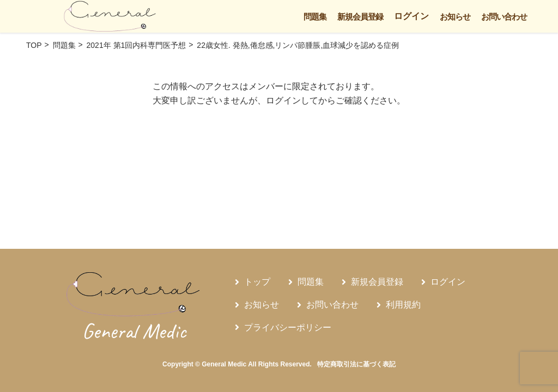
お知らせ (455, 17)
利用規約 (403, 305)
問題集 (315, 17)
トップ (257, 282)
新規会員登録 (360, 17)
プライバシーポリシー (288, 327)
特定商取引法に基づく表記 (356, 364)
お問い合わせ (504, 17)
